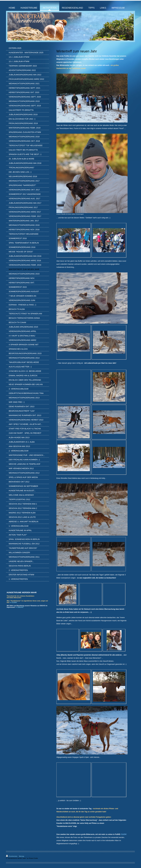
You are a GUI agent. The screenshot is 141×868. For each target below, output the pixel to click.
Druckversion (12, 856)
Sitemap (21, 856)
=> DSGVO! (19, 607)
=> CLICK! (13, 602)
